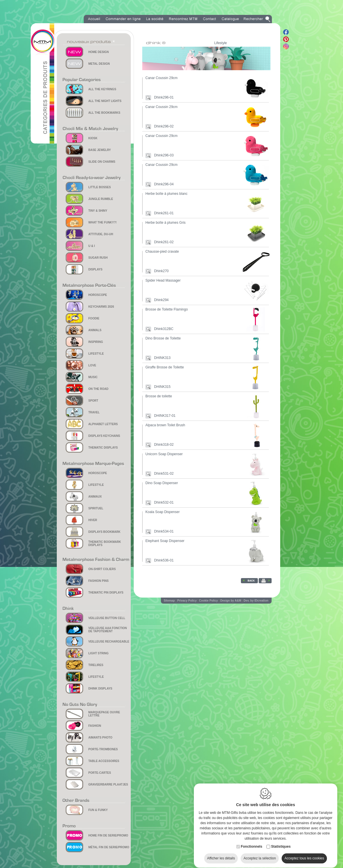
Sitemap (169, 601)
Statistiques (281, 841)
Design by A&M (231, 601)
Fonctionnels (252, 841)
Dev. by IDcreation (256, 601)
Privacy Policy (187, 601)
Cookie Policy (208, 601)
